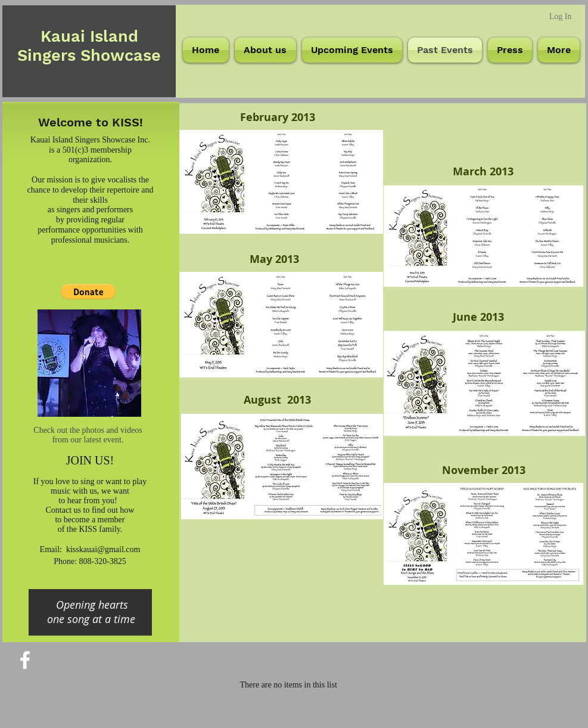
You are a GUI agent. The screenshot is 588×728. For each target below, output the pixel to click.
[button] (88, 292)
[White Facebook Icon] (25, 660)
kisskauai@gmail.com (103, 549)
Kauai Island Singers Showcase (89, 46)
